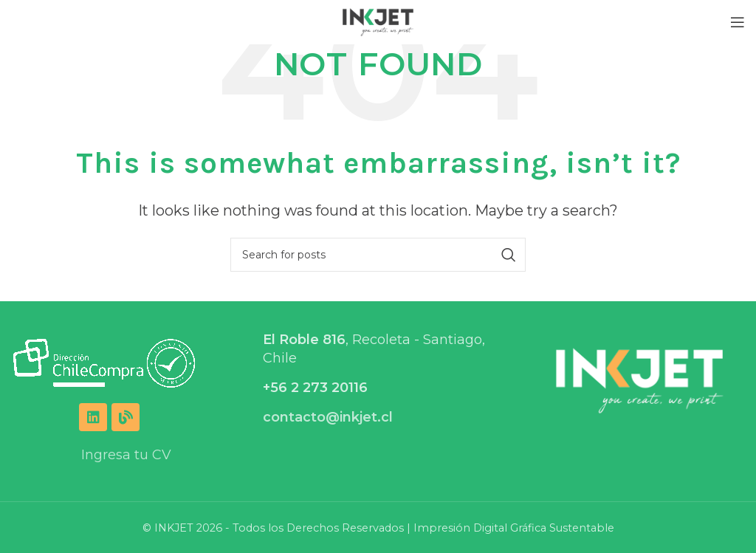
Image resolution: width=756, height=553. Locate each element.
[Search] (378, 255)
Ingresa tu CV (126, 455)
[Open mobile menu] (738, 22)
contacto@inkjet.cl (328, 417)
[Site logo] (378, 21)
